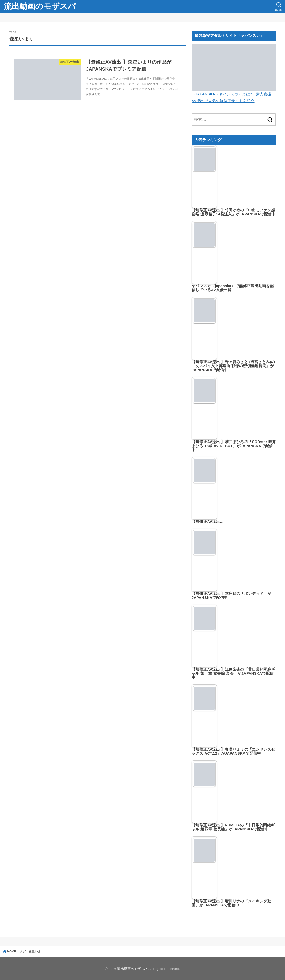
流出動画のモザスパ (40, 6)
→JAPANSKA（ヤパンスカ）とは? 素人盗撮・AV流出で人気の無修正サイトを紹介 (234, 94)
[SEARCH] (279, 7)
